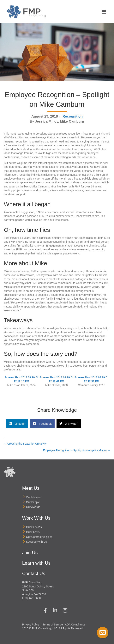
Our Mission (33, 497)
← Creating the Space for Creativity (25, 444)
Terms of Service (53, 625)
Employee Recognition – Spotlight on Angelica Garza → (77, 450)
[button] (45, 610)
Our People (33, 502)
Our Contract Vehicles (39, 537)
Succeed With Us (36, 542)
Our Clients (33, 532)
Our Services (34, 527)
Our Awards (33, 507)
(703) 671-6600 (32, 598)
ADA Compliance (75, 625)
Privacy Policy (31, 625)
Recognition (73, 116)
